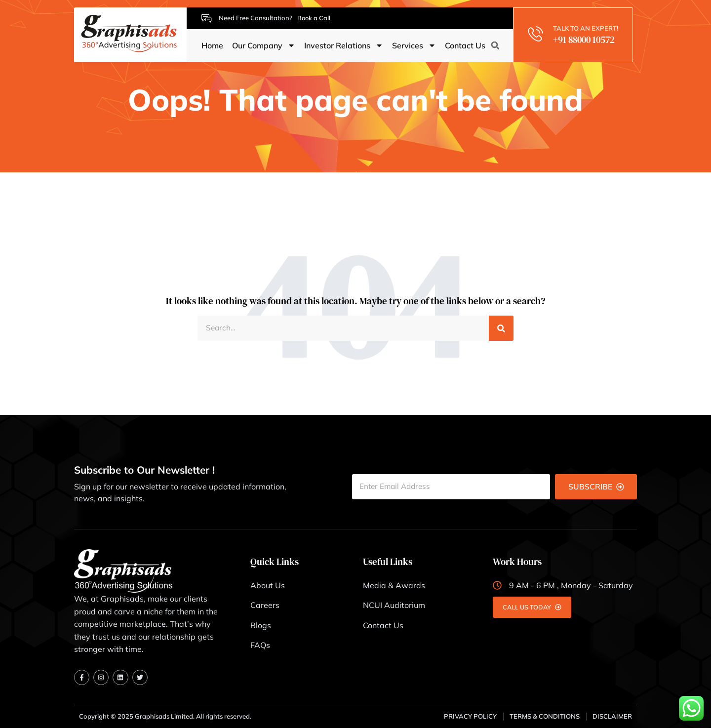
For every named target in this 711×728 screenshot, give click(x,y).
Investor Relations (344, 46)
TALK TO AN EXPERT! (587, 28)
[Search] (501, 328)
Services (414, 46)
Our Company (264, 46)
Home (212, 46)
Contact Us (465, 46)
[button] (495, 46)
